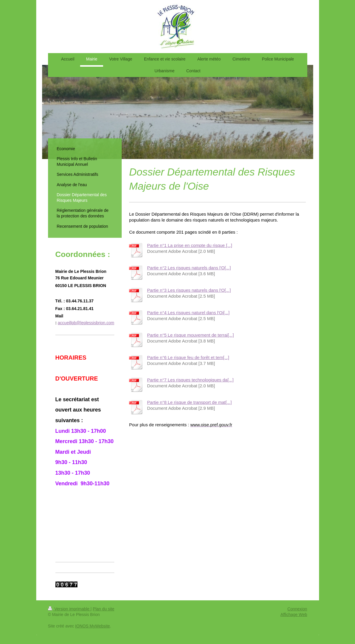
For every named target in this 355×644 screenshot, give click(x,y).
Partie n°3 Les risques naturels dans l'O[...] (189, 290)
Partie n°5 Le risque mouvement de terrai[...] (190, 335)
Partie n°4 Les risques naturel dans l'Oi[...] (188, 313)
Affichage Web (294, 614)
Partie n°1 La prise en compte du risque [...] (190, 245)
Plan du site (104, 609)
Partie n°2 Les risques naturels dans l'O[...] (189, 268)
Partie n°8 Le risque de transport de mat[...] (189, 402)
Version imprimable (69, 609)
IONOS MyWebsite (93, 626)
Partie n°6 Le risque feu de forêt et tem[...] (188, 357)
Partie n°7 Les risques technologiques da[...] (190, 380)
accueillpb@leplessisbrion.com (86, 323)
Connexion (297, 609)
